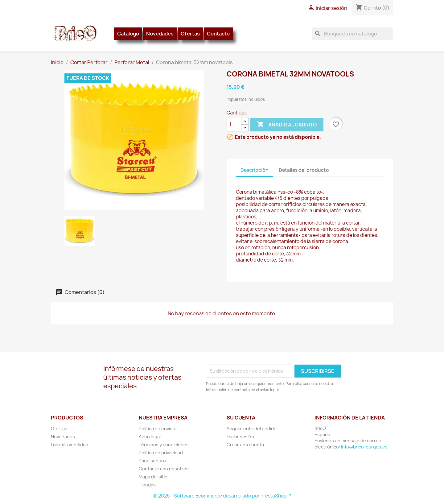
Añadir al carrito (287, 125)
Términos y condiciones (164, 445)
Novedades (160, 34)
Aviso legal (150, 437)
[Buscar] (352, 34)
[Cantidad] (234, 125)
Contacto (218, 34)
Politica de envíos (157, 429)
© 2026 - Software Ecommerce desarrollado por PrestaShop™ (222, 496)
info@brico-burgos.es (364, 447)
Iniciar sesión (240, 437)
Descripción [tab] (255, 170)
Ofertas (190, 34)
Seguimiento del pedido (252, 429)
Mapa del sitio (153, 477)
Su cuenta (241, 418)
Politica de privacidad (161, 453)
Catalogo (128, 34)
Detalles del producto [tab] (304, 170)
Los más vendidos (70, 445)
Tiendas (147, 485)
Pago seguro (152, 461)
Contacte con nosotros (164, 469)
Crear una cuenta (245, 445)
